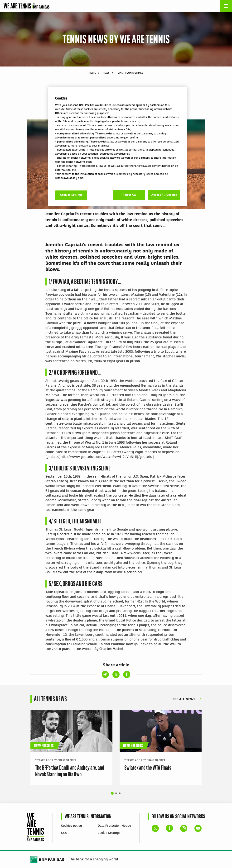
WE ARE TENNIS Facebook (169, 828)
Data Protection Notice (114, 826)
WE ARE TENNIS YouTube (198, 828)
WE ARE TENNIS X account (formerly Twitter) (155, 828)
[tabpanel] (71, 748)
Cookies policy (72, 826)
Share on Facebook (127, 111)
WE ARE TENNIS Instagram (184, 828)
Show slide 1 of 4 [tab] (112, 793)
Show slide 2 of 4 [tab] (116, 793)
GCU (64, 833)
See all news (184, 700)
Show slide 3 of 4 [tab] (120, 793)
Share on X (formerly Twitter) (116, 111)
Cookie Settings (109, 833)
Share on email (105, 111)
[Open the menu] (226, 6)
